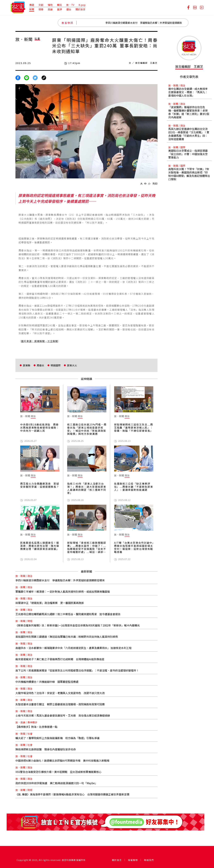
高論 (50, 9)
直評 (59, 9)
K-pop (82, 5)
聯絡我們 (149, 860)
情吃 (50, 5)
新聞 (32, 9)
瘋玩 (59, 5)
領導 (41, 9)
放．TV (70, 5)
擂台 (69, 9)
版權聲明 (133, 860)
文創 (41, 5)
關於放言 (80, 9)
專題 (32, 5)
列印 (155, 184)
